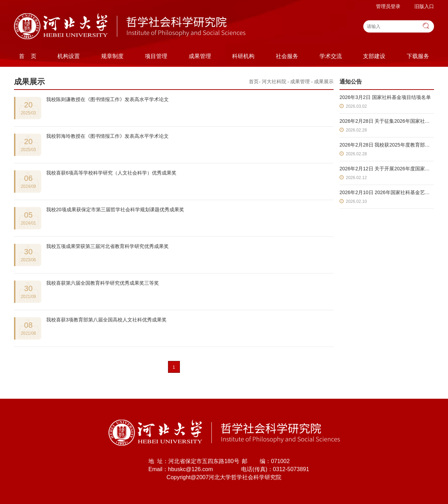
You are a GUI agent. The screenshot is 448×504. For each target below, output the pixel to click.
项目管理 (156, 56)
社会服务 (287, 56)
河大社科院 (274, 82)
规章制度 (112, 56)
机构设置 (69, 56)
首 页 (28, 56)
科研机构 (243, 56)
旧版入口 (424, 6)
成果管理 (200, 56)
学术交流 (331, 56)
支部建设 (374, 56)
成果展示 (324, 82)
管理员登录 (388, 6)
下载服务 (418, 56)
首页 (254, 82)
